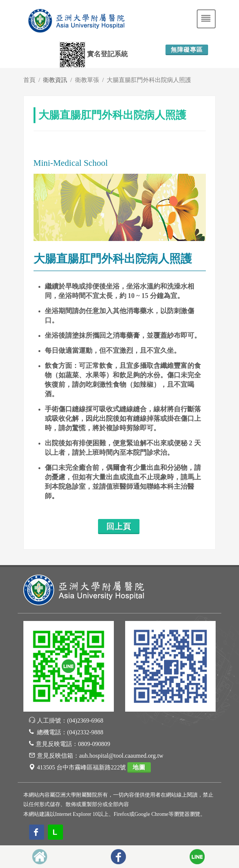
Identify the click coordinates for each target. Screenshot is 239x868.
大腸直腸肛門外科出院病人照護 (149, 80)
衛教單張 (87, 80)
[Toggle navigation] (206, 19)
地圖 (139, 767)
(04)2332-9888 (85, 732)
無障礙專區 (187, 50)
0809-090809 (94, 744)
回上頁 (119, 527)
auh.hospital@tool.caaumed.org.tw (121, 756)
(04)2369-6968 (85, 721)
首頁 (29, 80)
